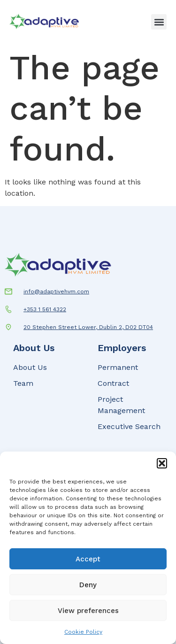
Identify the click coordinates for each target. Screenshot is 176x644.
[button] (162, 463)
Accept (88, 559)
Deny (88, 585)
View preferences (88, 611)
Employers (122, 348)
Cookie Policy (83, 632)
